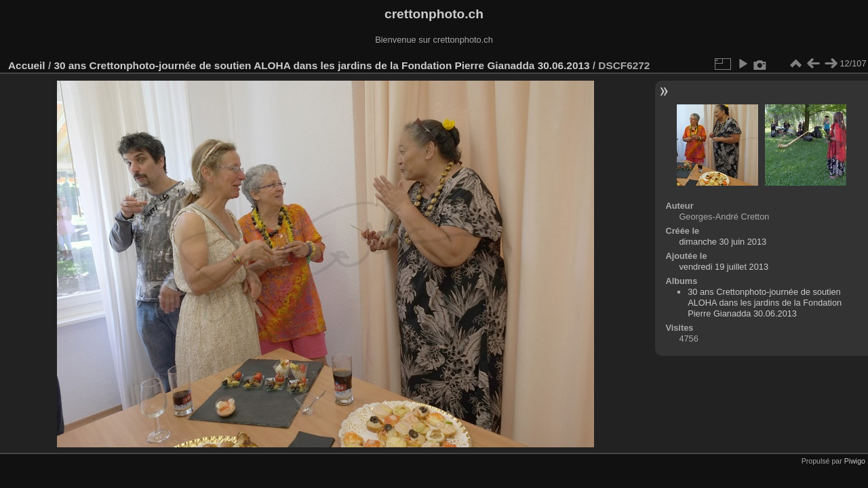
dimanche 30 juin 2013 (723, 242)
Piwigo (855, 461)
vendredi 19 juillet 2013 (724, 267)
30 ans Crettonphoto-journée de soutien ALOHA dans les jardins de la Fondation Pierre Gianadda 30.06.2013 (321, 65)
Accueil (27, 65)
